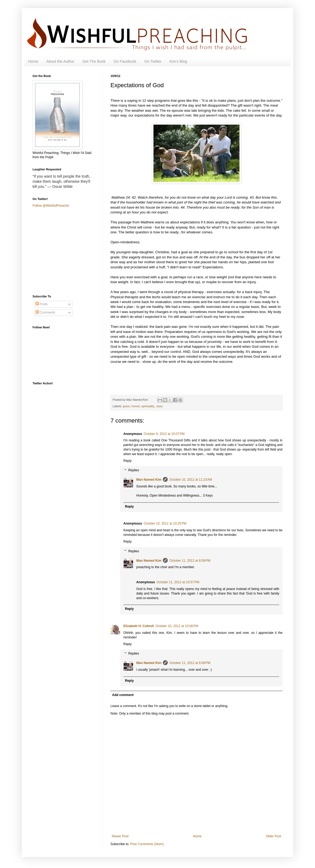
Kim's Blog (178, 61)
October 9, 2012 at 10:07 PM (164, 434)
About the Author (60, 61)
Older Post (273, 836)
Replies (134, 470)
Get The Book (94, 61)
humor (136, 406)
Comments (45, 312)
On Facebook (125, 61)
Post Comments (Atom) (147, 844)
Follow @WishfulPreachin (51, 206)
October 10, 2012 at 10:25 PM (165, 523)
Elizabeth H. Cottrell (139, 626)
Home (33, 61)
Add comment (123, 695)
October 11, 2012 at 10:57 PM (178, 582)
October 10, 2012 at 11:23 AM (191, 480)
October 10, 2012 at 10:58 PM (177, 626)
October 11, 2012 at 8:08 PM (190, 561)
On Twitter (153, 61)
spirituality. (148, 406)
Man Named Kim (149, 480)
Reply (128, 461)
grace (126, 406)
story (160, 406)
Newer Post (120, 836)
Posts (42, 304)
